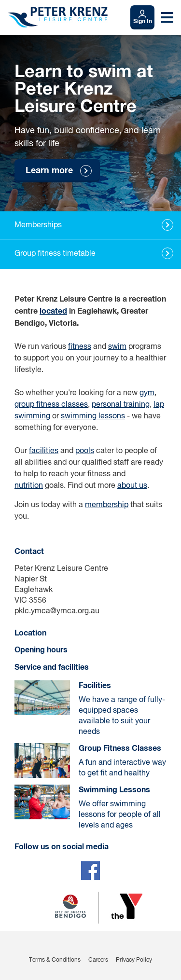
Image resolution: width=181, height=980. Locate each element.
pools (85, 451)
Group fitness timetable (55, 254)
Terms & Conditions (55, 960)
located (53, 311)
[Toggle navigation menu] (167, 17)
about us (132, 486)
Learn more (49, 171)
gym (147, 393)
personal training (121, 405)
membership (107, 505)
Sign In (143, 22)
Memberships (38, 225)
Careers (98, 960)
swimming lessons (93, 416)
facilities (44, 451)
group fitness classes (51, 405)
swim (117, 347)
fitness (80, 347)
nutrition (29, 486)
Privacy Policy (134, 960)
